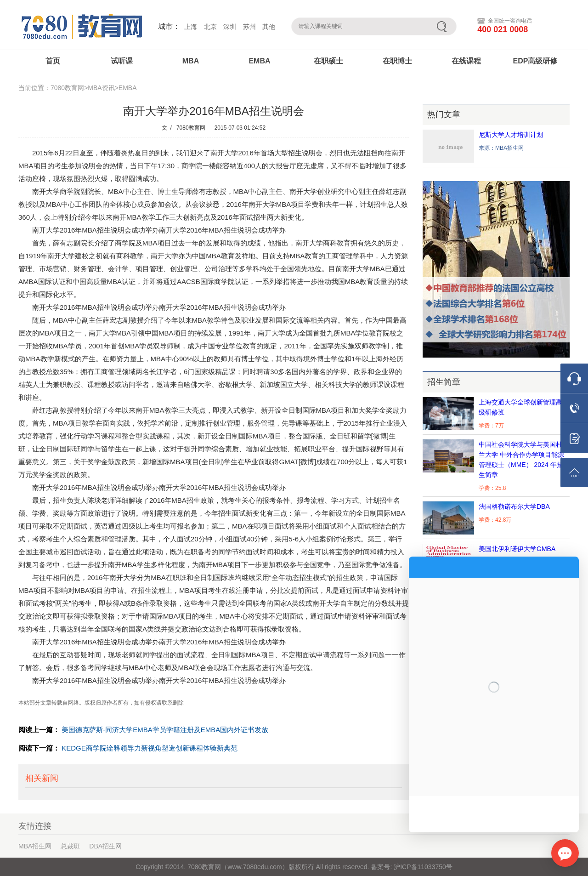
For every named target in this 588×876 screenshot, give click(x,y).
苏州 (249, 27)
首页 (53, 61)
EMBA (259, 61)
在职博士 (397, 61)
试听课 (122, 61)
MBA (191, 61)
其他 (269, 27)
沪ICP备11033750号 (422, 867)
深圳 (230, 27)
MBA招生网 (35, 846)
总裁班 (70, 846)
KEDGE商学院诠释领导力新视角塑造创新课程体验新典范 (150, 748)
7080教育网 (191, 128)
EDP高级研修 (535, 61)
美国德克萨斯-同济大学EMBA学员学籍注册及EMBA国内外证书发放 (165, 730)
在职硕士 (328, 61)
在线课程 (466, 61)
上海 (191, 27)
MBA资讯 (101, 88)
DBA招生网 (105, 846)
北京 (210, 27)
